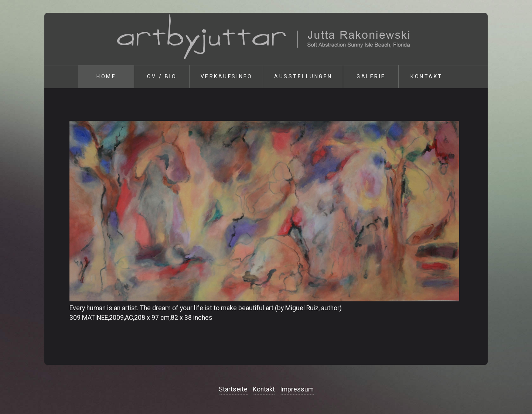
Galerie (371, 76)
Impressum (297, 389)
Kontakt (427, 76)
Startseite (233, 389)
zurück (37, 88)
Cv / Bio (162, 76)
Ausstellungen (303, 76)
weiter (495, 88)
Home (106, 76)
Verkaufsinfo (226, 76)
